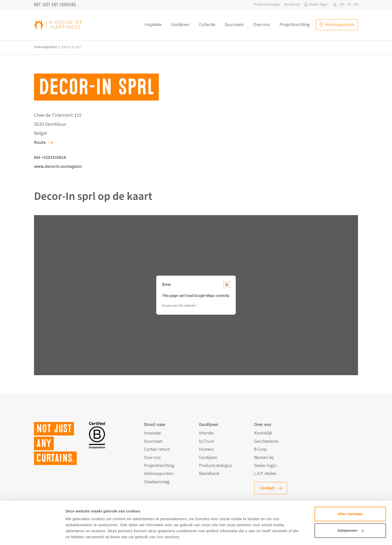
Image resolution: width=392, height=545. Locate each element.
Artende (206, 433)
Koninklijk (263, 433)
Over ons (262, 25)
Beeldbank (209, 474)
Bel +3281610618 (50, 157)
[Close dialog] (227, 285)
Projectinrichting (295, 25)
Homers (206, 449)
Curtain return (157, 449)
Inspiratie (153, 25)
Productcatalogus (267, 5)
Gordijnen (180, 25)
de (342, 5)
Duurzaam (234, 25)
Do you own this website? (179, 306)
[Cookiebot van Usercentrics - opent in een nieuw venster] (32, 535)
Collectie (207, 25)
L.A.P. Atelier (265, 474)
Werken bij (292, 5)
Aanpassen (350, 515)
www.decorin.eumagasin (58, 166)
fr (349, 5)
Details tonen (77, 535)
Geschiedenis (266, 441)
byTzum (206, 441)
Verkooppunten (45, 47)
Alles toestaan (350, 498)
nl (335, 5)
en (356, 5)
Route (40, 142)
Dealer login (318, 5)
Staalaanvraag (157, 482)
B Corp (260, 449)
